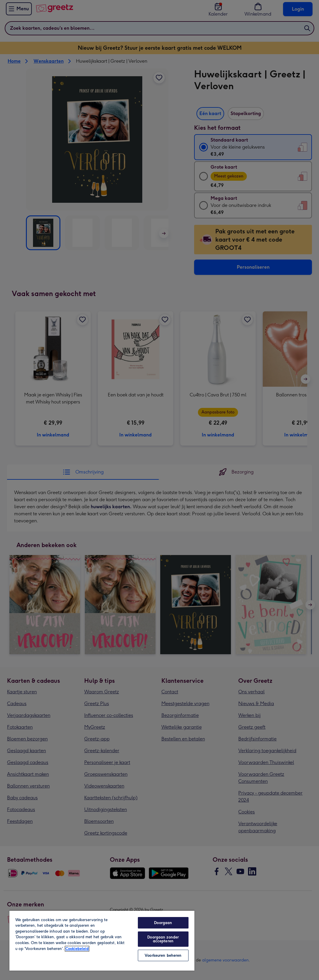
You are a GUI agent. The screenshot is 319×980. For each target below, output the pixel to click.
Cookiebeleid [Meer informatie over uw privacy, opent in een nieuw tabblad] (77, 949)
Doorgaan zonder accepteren (163, 939)
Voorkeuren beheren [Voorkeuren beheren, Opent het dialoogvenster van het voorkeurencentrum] (163, 955)
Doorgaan (163, 923)
